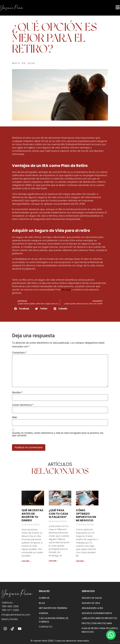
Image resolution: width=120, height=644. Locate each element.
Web (14, 417)
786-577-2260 (10, 610)
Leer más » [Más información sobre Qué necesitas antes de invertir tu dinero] (26, 561)
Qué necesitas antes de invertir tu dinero (32, 515)
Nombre (17, 393)
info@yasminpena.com (16, 615)
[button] (22, 309)
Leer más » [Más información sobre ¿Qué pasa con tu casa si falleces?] (53, 561)
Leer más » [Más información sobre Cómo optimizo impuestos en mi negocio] (80, 561)
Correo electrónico (23, 405)
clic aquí (66, 290)
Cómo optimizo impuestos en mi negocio (86, 515)
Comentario (19, 353)
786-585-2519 (10, 606)
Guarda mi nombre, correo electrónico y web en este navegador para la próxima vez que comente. (58, 434)
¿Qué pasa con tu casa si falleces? (58, 514)
